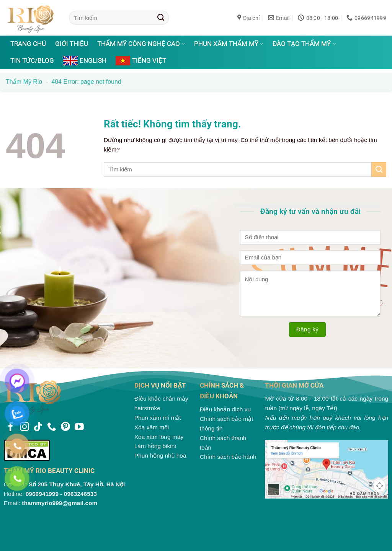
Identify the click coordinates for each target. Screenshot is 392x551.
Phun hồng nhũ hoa (160, 456)
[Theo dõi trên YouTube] (79, 427)
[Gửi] (161, 18)
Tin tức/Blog (32, 60)
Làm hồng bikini (155, 446)
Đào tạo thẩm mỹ (304, 44)
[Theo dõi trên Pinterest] (65, 427)
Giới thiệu (72, 44)
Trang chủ (28, 44)
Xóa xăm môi (152, 427)
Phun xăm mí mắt (158, 418)
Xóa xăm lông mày (159, 437)
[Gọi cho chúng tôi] (52, 427)
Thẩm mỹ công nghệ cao (141, 44)
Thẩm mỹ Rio (24, 82)
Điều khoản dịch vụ (226, 409)
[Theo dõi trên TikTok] (38, 427)
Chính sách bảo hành (228, 457)
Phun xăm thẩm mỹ (229, 44)
